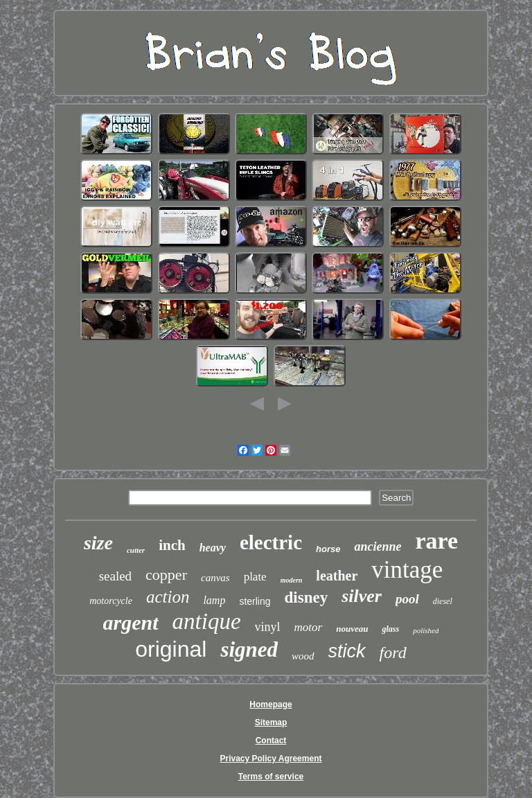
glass (390, 629)
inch (172, 545)
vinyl (268, 627)
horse (328, 549)
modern (292, 580)
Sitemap (271, 722)
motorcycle (111, 601)
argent (131, 622)
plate (255, 577)
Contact (271, 741)
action (168, 597)
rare (436, 541)
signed (249, 649)
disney (307, 597)
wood (303, 656)
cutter (136, 550)
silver (362, 596)
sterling (255, 601)
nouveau (352, 629)
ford (393, 653)
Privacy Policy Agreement (271, 759)
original (171, 649)
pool (407, 599)
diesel (443, 601)
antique (207, 621)
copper (166, 575)
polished (426, 630)
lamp (214, 600)
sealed (115, 576)
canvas (215, 578)
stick (347, 651)
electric (271, 542)
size (98, 543)
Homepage (271, 704)
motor (309, 627)
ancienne (378, 547)
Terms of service (271, 777)
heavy (213, 548)
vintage (407, 570)
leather (337, 576)
